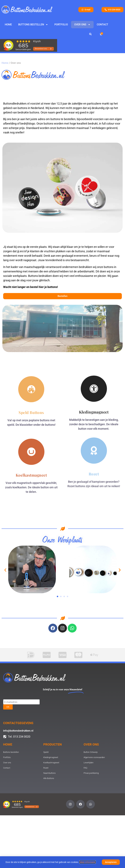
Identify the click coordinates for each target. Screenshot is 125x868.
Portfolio (61, 25)
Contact (102, 25)
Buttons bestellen (33, 25)
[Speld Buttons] (31, 347)
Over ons (82, 25)
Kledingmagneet (94, 366)
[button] (90, 34)
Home (8, 25)
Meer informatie (88, 863)
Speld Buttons (31, 370)
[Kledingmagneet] (94, 343)
